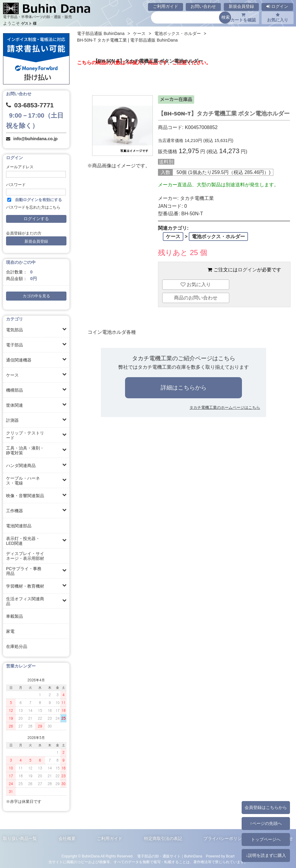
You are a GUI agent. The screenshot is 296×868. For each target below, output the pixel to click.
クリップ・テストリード (25, 435)
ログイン (277, 6)
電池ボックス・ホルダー (178, 33)
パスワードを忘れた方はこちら (33, 207)
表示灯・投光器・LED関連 (23, 541)
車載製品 (14, 616)
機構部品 (14, 390)
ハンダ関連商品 (21, 466)
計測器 (12, 420)
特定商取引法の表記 (163, 838)
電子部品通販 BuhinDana (101, 33)
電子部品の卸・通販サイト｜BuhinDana (170, 856)
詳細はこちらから (184, 388)
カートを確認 (243, 17)
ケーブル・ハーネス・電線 (23, 481)
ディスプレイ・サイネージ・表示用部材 (25, 556)
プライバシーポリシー (225, 838)
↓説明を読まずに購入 (266, 855)
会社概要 (67, 838)
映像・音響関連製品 (25, 496)
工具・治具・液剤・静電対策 (25, 450)
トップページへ (266, 839)
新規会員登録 (241, 6)
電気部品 (14, 330)
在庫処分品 (17, 646)
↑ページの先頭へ (266, 823)
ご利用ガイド (166, 6)
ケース (12, 375)
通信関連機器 (19, 360)
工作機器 (14, 511)
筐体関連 (14, 405)
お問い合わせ (203, 6)
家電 (10, 631)
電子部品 (14, 345)
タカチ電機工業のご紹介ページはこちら (184, 358)
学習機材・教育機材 (25, 586)
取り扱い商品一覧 (20, 838)
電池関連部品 (19, 526)
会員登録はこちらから (266, 807)
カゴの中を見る (36, 296)
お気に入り (278, 17)
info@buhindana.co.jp (35, 139)
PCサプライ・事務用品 (24, 571)
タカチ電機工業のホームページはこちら (225, 407)
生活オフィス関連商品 (25, 601)
